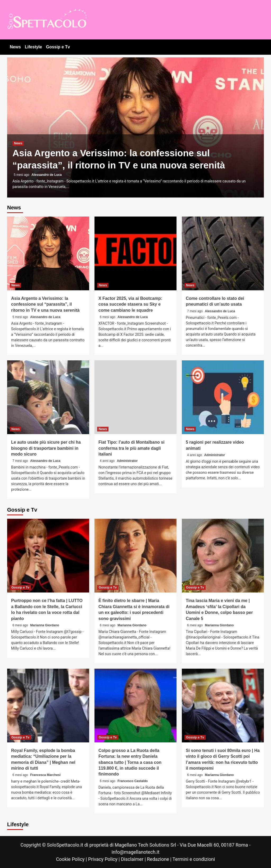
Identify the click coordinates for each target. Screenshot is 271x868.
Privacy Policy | (105, 859)
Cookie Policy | (72, 859)
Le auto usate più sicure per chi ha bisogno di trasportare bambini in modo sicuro (46, 448)
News (15, 47)
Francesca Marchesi (45, 775)
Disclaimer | (134, 859)
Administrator (127, 461)
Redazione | (160, 859)
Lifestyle (33, 47)
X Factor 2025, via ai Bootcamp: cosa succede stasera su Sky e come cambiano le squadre (130, 304)
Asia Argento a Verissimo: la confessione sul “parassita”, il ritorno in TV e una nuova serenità (45, 304)
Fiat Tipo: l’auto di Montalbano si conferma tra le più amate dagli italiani (131, 448)
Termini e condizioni (194, 859)
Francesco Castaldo (133, 781)
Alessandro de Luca (47, 175)
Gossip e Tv (58, 47)
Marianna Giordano (45, 625)
